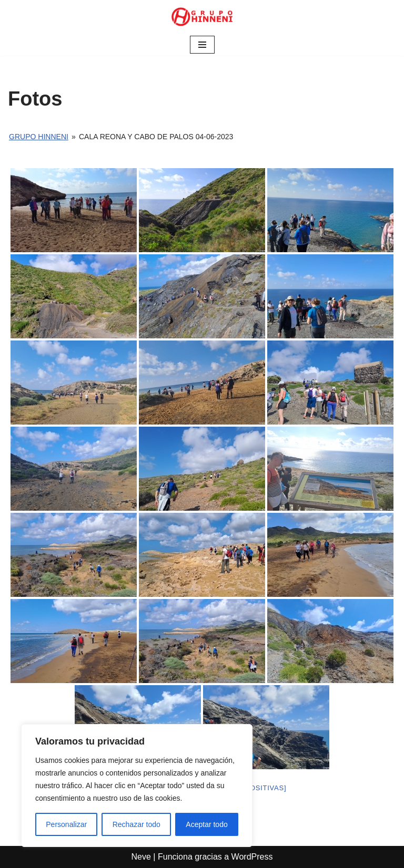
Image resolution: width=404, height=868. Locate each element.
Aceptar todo (206, 824)
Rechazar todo (137, 824)
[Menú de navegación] (202, 45)
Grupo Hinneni (39, 137)
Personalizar (66, 824)
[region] (137, 786)
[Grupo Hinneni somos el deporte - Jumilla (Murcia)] (202, 17)
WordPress (252, 857)
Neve (141, 857)
